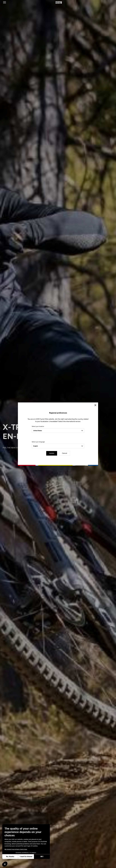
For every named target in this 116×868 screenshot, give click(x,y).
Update (52, 453)
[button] (5, 864)
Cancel (65, 453)
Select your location (38, 426)
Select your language (38, 442)
